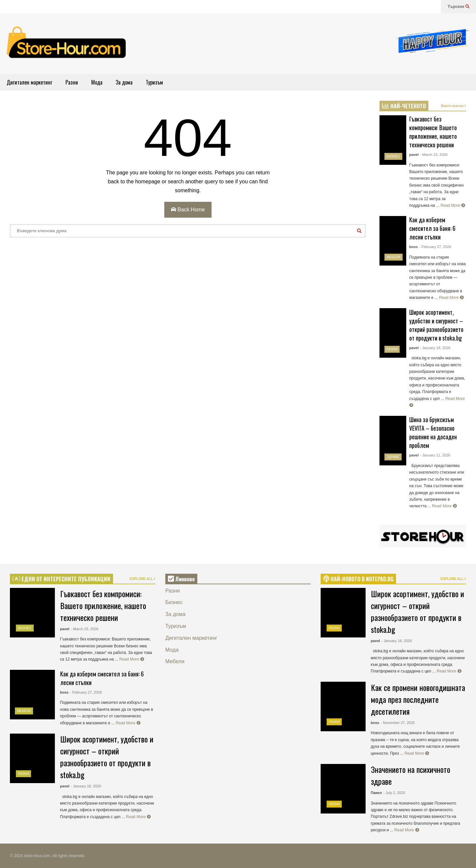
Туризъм (154, 82)
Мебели (393, 257)
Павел (377, 793)
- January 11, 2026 (435, 455)
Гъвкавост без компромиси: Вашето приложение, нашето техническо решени (433, 132)
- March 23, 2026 (434, 155)
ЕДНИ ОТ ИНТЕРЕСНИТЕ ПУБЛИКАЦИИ (61, 579)
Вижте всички (454, 106)
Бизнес (393, 156)
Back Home (188, 210)
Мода (97, 82)
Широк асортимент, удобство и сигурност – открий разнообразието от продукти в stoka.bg (436, 325)
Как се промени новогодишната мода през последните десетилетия (418, 699)
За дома (124, 82)
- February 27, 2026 (435, 247)
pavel (414, 155)
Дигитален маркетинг (29, 82)
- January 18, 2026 (435, 348)
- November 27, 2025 (398, 723)
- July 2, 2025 (394, 793)
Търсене (458, 7)
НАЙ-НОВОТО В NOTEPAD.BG (358, 579)
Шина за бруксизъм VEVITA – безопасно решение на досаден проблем (433, 432)
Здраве (393, 457)
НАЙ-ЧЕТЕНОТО (404, 106)
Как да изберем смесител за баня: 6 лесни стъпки (432, 228)
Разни (72, 82)
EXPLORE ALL (143, 579)
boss (414, 247)
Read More (453, 205)
